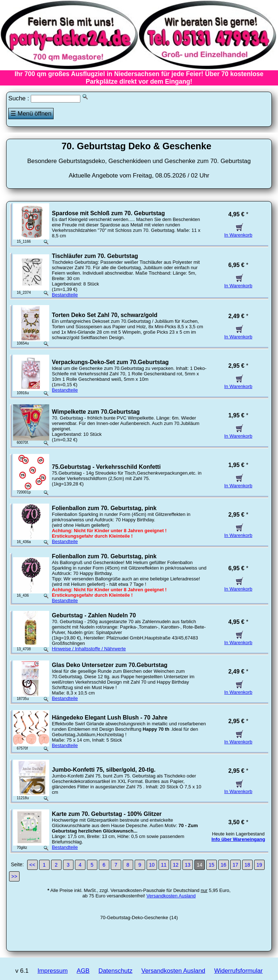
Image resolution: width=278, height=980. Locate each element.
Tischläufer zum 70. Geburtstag (95, 256)
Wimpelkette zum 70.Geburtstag (96, 412)
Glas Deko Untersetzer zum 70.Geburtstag (109, 665)
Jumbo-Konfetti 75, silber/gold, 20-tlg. (104, 770)
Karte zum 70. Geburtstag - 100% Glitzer (107, 814)
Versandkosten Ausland (171, 896)
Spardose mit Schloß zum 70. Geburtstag (108, 213)
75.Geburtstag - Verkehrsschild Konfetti (106, 467)
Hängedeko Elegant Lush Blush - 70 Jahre (109, 718)
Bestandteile (65, 295)
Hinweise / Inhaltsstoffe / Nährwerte (89, 649)
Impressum (53, 971)
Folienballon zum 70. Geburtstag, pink (104, 508)
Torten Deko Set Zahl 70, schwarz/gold (104, 315)
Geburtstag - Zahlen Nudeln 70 (94, 615)
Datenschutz (115, 971)
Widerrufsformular (239, 971)
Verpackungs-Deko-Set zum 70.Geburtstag (110, 362)
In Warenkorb (239, 232)
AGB (83, 971)
